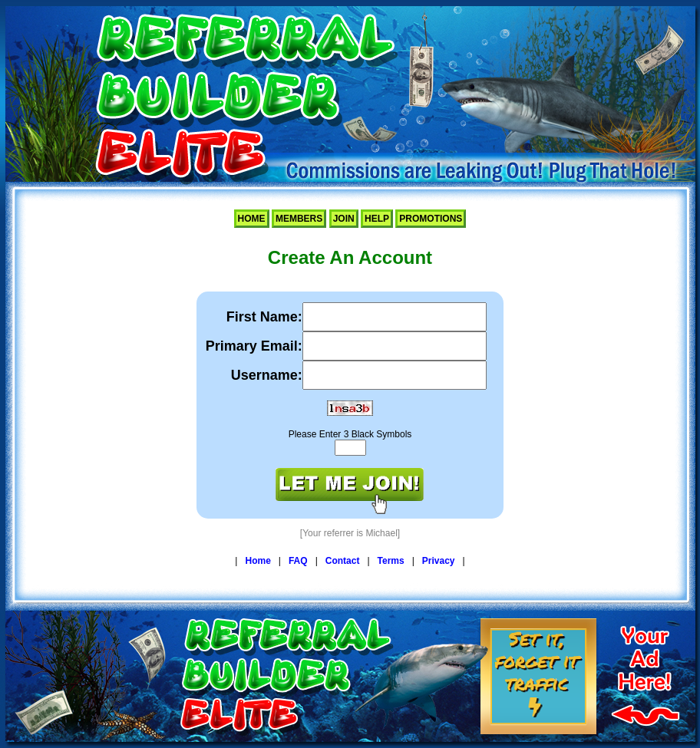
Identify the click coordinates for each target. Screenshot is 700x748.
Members (299, 219)
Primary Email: (254, 346)
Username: (267, 375)
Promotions (431, 219)
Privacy (439, 561)
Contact (343, 561)
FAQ (298, 561)
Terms (391, 561)
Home (252, 219)
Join (344, 219)
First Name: (264, 317)
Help (377, 219)
